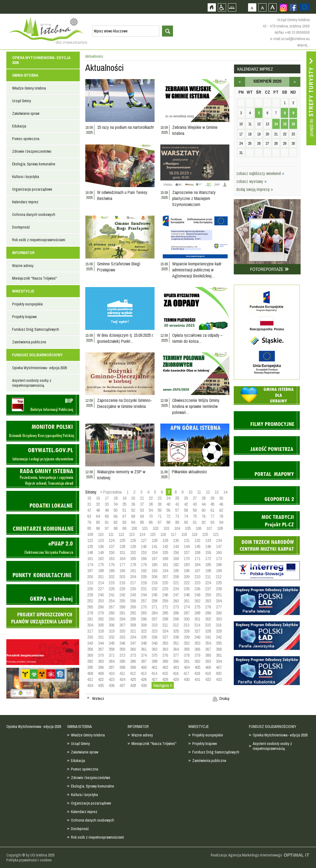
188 (101, 571)
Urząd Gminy (22, 101)
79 (89, 522)
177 (122, 564)
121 (216, 534)
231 (144, 589)
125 (122, 540)
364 (176, 649)
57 (177, 510)
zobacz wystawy (252, 181)
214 (101, 583)
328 (208, 631)
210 (197, 577)
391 (187, 661)
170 (187, 558)
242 (122, 595)
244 (144, 595)
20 (133, 498)
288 (197, 613)
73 (177, 516)
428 (165, 679)
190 (122, 571)
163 (112, 558)
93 (212, 522)
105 (188, 528)
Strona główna (212, 7)
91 (195, 522)
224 (208, 583)
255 (122, 601)
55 (160, 510)
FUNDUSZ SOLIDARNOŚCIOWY (37, 355)
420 (219, 673)
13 (216, 492)
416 (176, 673)
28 (204, 498)
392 (197, 661)
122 (90, 540)
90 (186, 522)
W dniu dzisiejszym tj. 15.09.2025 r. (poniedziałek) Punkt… (125, 338)
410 (112, 673)
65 (107, 516)
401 (154, 667)
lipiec (240, 82)
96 (98, 528)
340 (197, 637)
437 (122, 685)
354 (208, 643)
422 (101, 679)
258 (154, 601)
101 (145, 528)
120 (205, 534)
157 (187, 552)
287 (187, 613)
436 (112, 685)
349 (154, 643)
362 (154, 649)
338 (176, 637)
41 (177, 504)
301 (197, 619)
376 (165, 655)
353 (197, 643)
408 (90, 673)
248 (187, 595)
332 (112, 637)
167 (154, 558)
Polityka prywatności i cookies (29, 860)
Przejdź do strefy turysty (311, 98)
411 (122, 673)
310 (154, 625)
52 (133, 510)
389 (165, 661)
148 (90, 552)
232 (154, 589)
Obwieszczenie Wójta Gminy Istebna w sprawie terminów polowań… (196, 406)
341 (208, 637)
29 (212, 498)
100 (134, 528)
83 (124, 522)
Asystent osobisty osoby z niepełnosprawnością (32, 383)
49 (107, 510)
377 (176, 655)
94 (221, 522)
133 (208, 540)
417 (186, 673)
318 (101, 631)
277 (219, 607)
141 (154, 546)
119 (194, 534)
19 (124, 498)
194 (165, 571)
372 (122, 655)
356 (90, 649)
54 (151, 510)
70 (151, 516)
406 (208, 667)
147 (219, 546)
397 (112, 667)
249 (197, 595)
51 (124, 510)
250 (208, 595)
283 (144, 613)
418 (197, 673)
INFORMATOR (23, 253)
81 (107, 522)
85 (142, 522)
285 (165, 613)
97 (107, 528)
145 (197, 546)
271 (154, 607)
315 (208, 625)
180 (154, 564)
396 (101, 667)
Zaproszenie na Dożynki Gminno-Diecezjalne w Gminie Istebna (125, 403)
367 (208, 649)
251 (219, 595)
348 (144, 643)
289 (208, 613)
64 (98, 516)
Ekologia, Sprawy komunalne (34, 164)
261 (187, 601)
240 (101, 595)
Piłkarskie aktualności (189, 472)
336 (154, 637)
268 (122, 607)
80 (98, 522)
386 (133, 661)
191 (133, 571)
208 (176, 577)
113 (132, 534)
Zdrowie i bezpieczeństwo (32, 151)
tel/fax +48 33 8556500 (292, 32)
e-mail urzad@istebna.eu (290, 39)
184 (197, 564)
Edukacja (19, 126)
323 (154, 631)
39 (160, 504)
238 (219, 589)
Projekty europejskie (28, 304)
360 (133, 649)
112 (121, 534)
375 (154, 655)
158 (197, 552)
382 (90, 661)
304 (90, 625)
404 (187, 667)
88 (168, 522)
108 (220, 528)
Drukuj (224, 699)
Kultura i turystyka (26, 177)
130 (176, 540)
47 (89, 510)
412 (133, 673)
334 (133, 637)
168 (165, 558)
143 (176, 546)
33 (107, 504)
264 (219, 601)
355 (219, 643)
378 (187, 655)
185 (208, 564)
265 (90, 607)
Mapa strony (232, 7)
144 (187, 546)
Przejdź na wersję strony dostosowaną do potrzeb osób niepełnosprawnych (222, 7)
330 (90, 637)
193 (154, 571)
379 (197, 655)
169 (176, 558)
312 (176, 625)
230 (133, 589)
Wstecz (98, 699)
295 (133, 619)
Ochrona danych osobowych (34, 215)
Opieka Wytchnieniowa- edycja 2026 (41, 60)
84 (133, 522)
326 (187, 631)
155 (165, 552)
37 (142, 504)
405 (197, 667)
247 (176, 595)
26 (186, 498)
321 (133, 631)
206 (154, 577)
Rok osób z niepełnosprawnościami (39, 240)
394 (219, 661)
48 (98, 510)
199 (219, 571)
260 (176, 601)
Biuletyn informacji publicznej (43, 405)
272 (165, 607)
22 (151, 498)
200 (90, 577)
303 (219, 619)
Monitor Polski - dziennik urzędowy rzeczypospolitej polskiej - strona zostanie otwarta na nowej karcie (43, 431)
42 (186, 504)
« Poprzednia (111, 492)
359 (122, 649)
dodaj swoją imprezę (255, 189)
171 (197, 558)
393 (208, 661)
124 (112, 540)
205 (144, 577)
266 (101, 607)
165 (133, 558)
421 (90, 679)
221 (176, 583)
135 (90, 546)
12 (208, 492)
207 (165, 577)
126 (133, 540)
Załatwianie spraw (26, 113)
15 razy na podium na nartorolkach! (125, 127)
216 (122, 583)
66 (116, 516)
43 (195, 504)
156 (176, 552)
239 (90, 595)
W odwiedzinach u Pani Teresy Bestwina (122, 195)
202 (112, 577)
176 (112, 564)
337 (165, 637)
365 (187, 649)
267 (112, 607)
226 (90, 589)
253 (101, 601)
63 (89, 516)
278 (90, 613)
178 (133, 564)
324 (165, 631)
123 (101, 540)
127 (144, 540)
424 (122, 679)
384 (112, 661)
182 (176, 564)
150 (112, 552)
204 (133, 577)
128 (154, 540)
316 (219, 625)
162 (101, 558)
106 (198, 528)
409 (101, 673)
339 (187, 637)
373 (133, 655)
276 (208, 607)
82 (116, 522)
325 (176, 631)
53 (142, 510)
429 (176, 679)
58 (186, 510)
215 (112, 583)
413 (143, 673)
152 (133, 552)
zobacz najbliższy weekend (260, 173)
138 (122, 546)
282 (133, 613)
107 (209, 528)
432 (208, 679)
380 (208, 655)
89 (177, 522)
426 (144, 679)
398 (122, 667)
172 (208, 558)
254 (112, 601)
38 (151, 504)
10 (190, 492)
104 (177, 528)
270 (144, 607)
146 (208, 546)
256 (133, 601)
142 (165, 546)
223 (197, 583)
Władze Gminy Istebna (29, 88)
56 (168, 510)
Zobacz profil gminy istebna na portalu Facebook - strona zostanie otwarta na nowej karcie (293, 7)
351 (176, 643)
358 (112, 649)
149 (101, 552)
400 (144, 667)
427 (154, 679)
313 (186, 625)
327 (197, 631)
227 (101, 589)
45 (212, 504)
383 (101, 661)
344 (101, 643)
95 (89, 528)
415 (165, 673)
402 (165, 667)
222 (187, 583)
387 (144, 661)
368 (219, 649)
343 (90, 643)
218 (144, 583)
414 (154, 673)
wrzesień (295, 82)
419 (208, 673)
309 (144, 625)
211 (208, 577)
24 (168, 498)
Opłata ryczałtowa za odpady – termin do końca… (197, 338)
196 (187, 571)
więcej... (303, 45)
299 (176, 619)
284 (154, 613)
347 (133, 643)
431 (197, 679)
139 (133, 546)
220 (165, 583)
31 (89, 504)
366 (197, 649)
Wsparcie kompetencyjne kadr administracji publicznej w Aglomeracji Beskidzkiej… (197, 270)
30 (221, 498)
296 (144, 619)
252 (90, 601)
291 (90, 619)
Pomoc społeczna (26, 139)
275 (197, 607)
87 (160, 522)
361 (144, 649)
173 (219, 558)
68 (133, 516)
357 (101, 649)
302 (208, 619)
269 (133, 607)
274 (187, 607)
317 (90, 631)
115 (153, 534)
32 (98, 504)
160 (219, 552)
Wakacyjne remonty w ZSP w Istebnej (121, 475)
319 (112, 631)
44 (204, 504)
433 (219, 679)
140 (144, 546)
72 (168, 516)
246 (165, 595)
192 (144, 571)
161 (90, 558)
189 (112, 571)
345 (112, 643)
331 (101, 637)
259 (165, 601)
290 (219, 613)
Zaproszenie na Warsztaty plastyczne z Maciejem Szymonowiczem (194, 198)
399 (133, 667)
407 (219, 667)
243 (133, 595)
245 (154, 595)
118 (184, 534)
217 (133, 583)
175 (101, 564)
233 (165, 589)
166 (144, 558)
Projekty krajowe (24, 317)
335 (144, 637)
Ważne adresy (23, 266)
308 (133, 625)
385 (122, 661)
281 (122, 613)
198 (208, 571)
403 (176, 667)
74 (186, 516)
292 (101, 619)
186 (219, 564)
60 (204, 510)
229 (122, 589)
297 (154, 619)
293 (112, 619)
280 (112, 613)
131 (187, 540)
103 (166, 528)
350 (165, 643)
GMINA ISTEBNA (25, 75)
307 (122, 625)
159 (208, 552)
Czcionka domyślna (252, 7)
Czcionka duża (272, 7)
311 (165, 625)
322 (144, 631)
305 (101, 625)
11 (199, 492)
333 (122, 637)
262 (197, 601)
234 (176, 589)
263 (208, 601)
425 (133, 679)
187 (90, 571)
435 (101, 685)
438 (133, 685)
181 (165, 564)
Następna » (163, 685)
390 (176, 661)
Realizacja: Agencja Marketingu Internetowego (246, 855)
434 (90, 685)
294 (122, 619)
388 (154, 661)
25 (177, 498)
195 (176, 571)
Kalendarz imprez (25, 202)
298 (165, 619)
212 (219, 577)
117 (174, 534)
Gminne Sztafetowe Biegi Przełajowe (119, 267)
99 (124, 528)
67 (124, 516)
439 (144, 685)
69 (142, 516)
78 (221, 516)
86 (151, 522)
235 (187, 589)
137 (112, 546)
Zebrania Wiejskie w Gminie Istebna (195, 130)
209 (187, 577)
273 (176, 607)
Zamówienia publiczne (29, 342)
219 (154, 583)
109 (90, 534)
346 (122, 643)
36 (133, 504)
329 (219, 631)
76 (204, 516)
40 (168, 504)
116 (163, 534)
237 (208, 589)
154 (154, 552)
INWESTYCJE (23, 291)
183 (187, 564)
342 (219, 637)
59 (195, 510)
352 (187, 643)
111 (111, 534)
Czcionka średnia (262, 7)
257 (144, 601)
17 (107, 498)
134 (219, 540)
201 (101, 577)
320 (122, 631)
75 (195, 516)
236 (197, 589)
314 (197, 625)
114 (142, 534)
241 (112, 595)
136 (101, 546)
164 (122, 558)
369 (90, 655)
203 (122, 577)
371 (112, 655)
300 (187, 619)
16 (98, 498)
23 (160, 498)
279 (101, 613)
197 (197, 571)
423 (112, 679)
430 (187, 679)
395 (90, 667)
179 (144, 564)
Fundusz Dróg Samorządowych (36, 329)
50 (116, 510)
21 (142, 498)
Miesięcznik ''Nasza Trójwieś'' (35, 278)
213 (90, 583)
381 (219, 655)
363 (165, 649)
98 (116, 528)
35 (124, 504)
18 (116, 498)
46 (221, 504)
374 (144, 655)
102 (156, 528)
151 (122, 552)
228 (112, 589)
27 (195, 498)
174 (90, 564)
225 (219, 583)
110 (101, 534)
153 (144, 552)
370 (101, 655)
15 (89, 498)
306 (112, 625)
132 (197, 540)
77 (212, 516)
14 (225, 492)
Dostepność (21, 227)
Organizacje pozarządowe (32, 189)
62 (221, 510)
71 (160, 516)
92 (204, 522)
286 (176, 613)
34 (116, 504)
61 (212, 510)
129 (165, 540)
